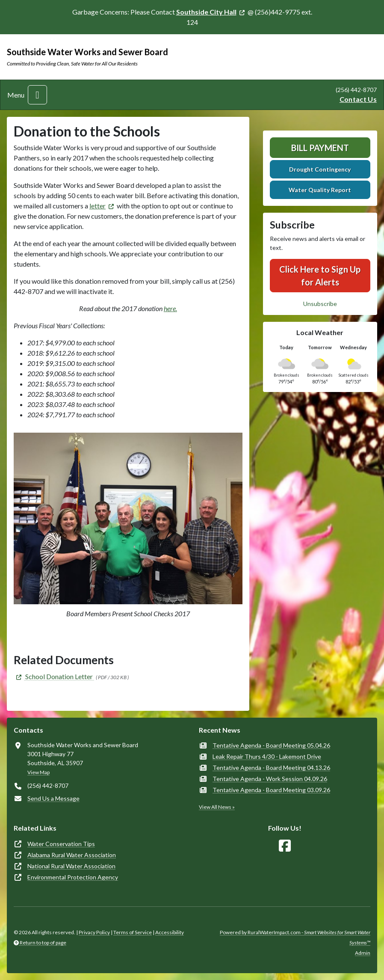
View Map (38, 772)
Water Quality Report (320, 190)
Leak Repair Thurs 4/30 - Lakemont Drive (267, 756)
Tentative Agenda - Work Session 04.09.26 (270, 779)
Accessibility (170, 932)
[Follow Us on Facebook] (285, 846)
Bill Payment (320, 148)
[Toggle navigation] (37, 95)
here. (170, 308)
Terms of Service (133, 932)
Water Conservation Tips (61, 844)
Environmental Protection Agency (73, 877)
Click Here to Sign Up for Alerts (320, 276)
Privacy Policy (94, 932)
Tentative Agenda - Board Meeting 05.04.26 (271, 745)
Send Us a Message (53, 798)
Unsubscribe (320, 304)
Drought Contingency (320, 169)
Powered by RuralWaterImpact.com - (295, 937)
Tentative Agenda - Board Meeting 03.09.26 (271, 790)
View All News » (217, 807)
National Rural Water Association (71, 866)
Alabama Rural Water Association (72, 855)
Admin (363, 953)
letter (97, 206)
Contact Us (358, 99)
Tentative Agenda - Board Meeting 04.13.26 (271, 768)
